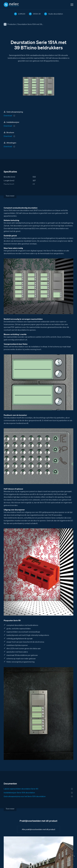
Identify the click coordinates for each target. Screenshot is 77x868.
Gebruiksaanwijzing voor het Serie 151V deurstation (25, 796)
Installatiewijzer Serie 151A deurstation (19, 793)
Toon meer (10, 196)
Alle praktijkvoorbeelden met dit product (38, 829)
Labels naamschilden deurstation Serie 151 (21, 789)
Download (8, 116)
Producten (12, 24)
